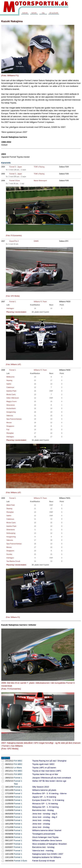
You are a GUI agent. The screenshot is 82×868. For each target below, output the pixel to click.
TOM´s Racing (39, 167)
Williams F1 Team (40, 302)
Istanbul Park (11, 391)
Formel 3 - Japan (16, 167)
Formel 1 (13, 302)
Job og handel (54, 13)
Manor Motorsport (40, 181)
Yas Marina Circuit (13, 561)
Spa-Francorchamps (14, 419)
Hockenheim (11, 408)
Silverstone (11, 405)
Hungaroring (11, 412)
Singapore (10, 426)
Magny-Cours (11, 401)
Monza (9, 423)
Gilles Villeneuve (13, 398)
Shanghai (10, 433)
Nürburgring (11, 533)
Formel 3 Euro (15, 181)
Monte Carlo (11, 394)
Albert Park (11, 505)
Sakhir (9, 384)
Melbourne (10, 377)
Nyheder (34, 13)
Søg (43, 13)
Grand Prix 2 (14, 241)
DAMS (36, 241)
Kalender (25, 13)
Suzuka (9, 554)
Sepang (9, 380)
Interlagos (10, 308)
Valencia (10, 416)
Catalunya (10, 387)
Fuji (8, 430)
